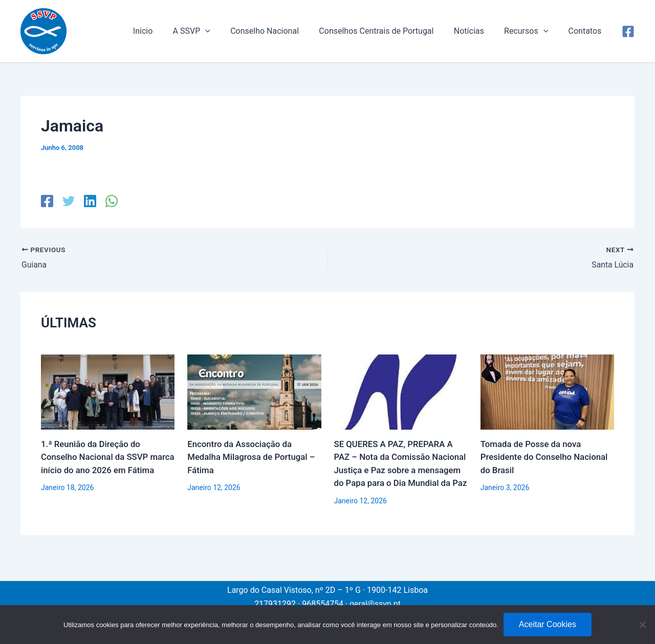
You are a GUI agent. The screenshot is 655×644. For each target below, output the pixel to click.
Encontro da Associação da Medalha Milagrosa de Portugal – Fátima (252, 457)
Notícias (478, 31)
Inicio (167, 31)
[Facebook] (628, 31)
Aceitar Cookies (548, 624)
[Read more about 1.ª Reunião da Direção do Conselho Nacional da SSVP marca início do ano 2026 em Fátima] (108, 391)
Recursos (532, 31)
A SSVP (212, 31)
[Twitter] (68, 201)
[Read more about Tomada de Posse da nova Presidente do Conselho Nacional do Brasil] (547, 391)
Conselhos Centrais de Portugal (389, 31)
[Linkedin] (89, 201)
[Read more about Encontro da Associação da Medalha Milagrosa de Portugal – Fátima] (254, 391)
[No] (642, 625)
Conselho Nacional (281, 31)
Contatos (587, 31)
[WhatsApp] (110, 201)
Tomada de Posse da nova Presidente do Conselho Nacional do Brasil (545, 457)
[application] (226, 31)
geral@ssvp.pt (375, 604)
